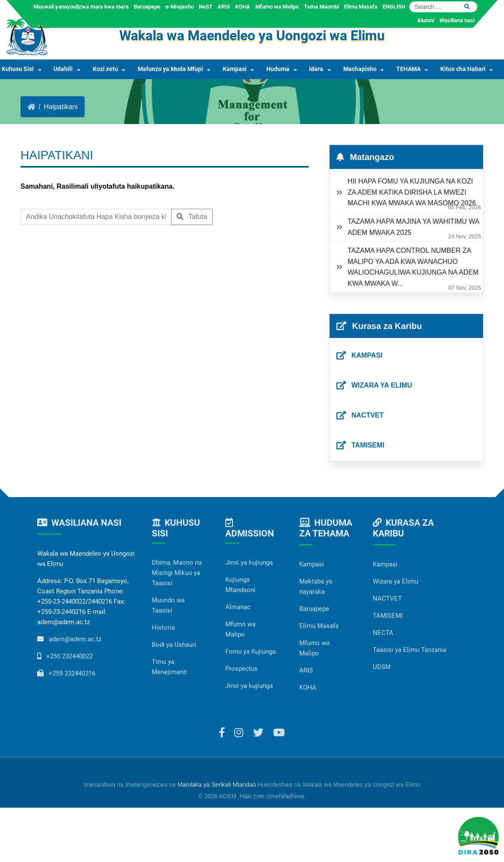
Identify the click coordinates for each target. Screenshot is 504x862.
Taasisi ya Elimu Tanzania (410, 650)
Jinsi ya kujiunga (249, 563)
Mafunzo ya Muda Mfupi (170, 69)
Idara (316, 69)
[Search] (443, 7)
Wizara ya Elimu (395, 581)
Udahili (63, 69)
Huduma (278, 69)
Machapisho (360, 69)
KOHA (243, 7)
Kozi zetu (105, 69)
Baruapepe (147, 7)
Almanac (238, 607)
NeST (206, 7)
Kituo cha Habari (463, 69)
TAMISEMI (388, 616)
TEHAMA (408, 69)
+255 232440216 (72, 673)
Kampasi (235, 69)
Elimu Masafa (361, 7)
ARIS (224, 7)
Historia (163, 628)
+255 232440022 (69, 656)
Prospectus (242, 669)
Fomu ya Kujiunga (251, 652)
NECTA (383, 633)
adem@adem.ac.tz (75, 639)
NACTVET (387, 598)
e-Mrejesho (180, 7)
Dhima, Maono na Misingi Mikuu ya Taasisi (177, 573)
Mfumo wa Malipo (277, 7)
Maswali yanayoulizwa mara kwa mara (81, 7)
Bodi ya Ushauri (174, 645)
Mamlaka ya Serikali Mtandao (217, 785)
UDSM (382, 667)
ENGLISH (394, 7)
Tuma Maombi (321, 7)
